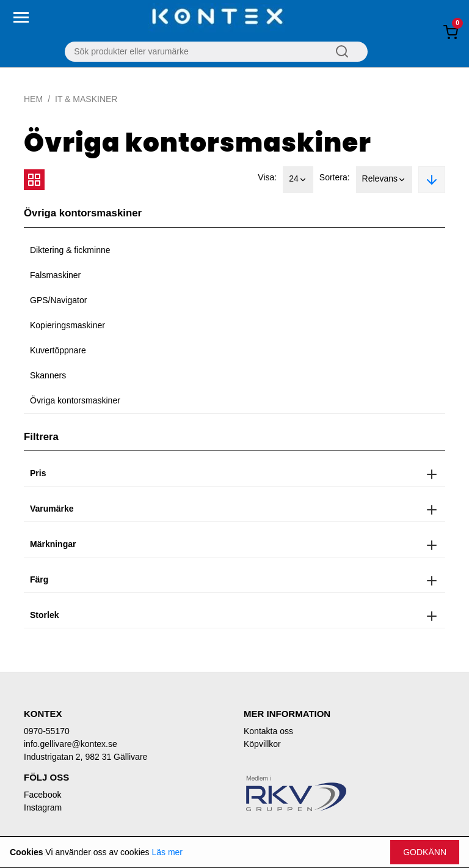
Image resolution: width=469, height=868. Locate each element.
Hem (33, 99)
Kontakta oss (268, 731)
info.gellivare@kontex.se (71, 744)
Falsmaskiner (55, 275)
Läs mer (167, 852)
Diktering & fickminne (70, 250)
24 (298, 180)
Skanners (48, 375)
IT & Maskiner (86, 99)
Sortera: (335, 177)
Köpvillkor (262, 744)
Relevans (384, 180)
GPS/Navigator (58, 300)
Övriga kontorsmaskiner (75, 400)
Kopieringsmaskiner (67, 325)
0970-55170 (47, 731)
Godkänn (425, 852)
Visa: (267, 177)
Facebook (42, 795)
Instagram (43, 807)
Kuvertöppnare (58, 350)
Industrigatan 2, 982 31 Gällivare (85, 757)
